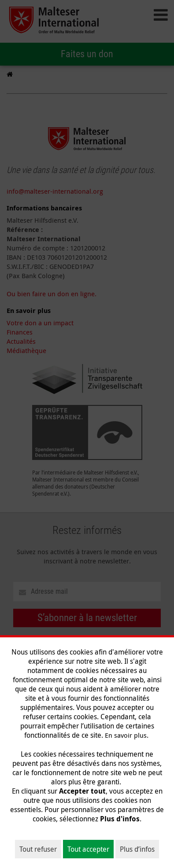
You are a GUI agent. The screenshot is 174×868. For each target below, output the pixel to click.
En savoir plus (126, 735)
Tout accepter (88, 849)
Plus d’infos (137, 849)
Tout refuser (38, 849)
